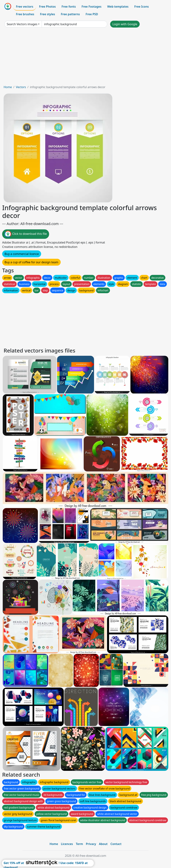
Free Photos (47, 7)
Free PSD (92, 14)
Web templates (118, 7)
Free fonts (69, 7)
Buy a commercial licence (22, 254)
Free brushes (25, 14)
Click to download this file (26, 234)
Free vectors (25, 7)
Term (79, 844)
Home (8, 87)
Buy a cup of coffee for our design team (31, 262)
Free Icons (141, 7)
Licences (67, 844)
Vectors (21, 87)
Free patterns (70, 14)
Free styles (48, 14)
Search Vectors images (22, 24)
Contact (116, 844)
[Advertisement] (85, 58)
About (103, 844)
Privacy (91, 844)
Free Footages (91, 7)
